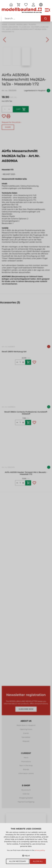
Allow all (38, 861)
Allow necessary (18, 861)
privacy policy (40, 850)
